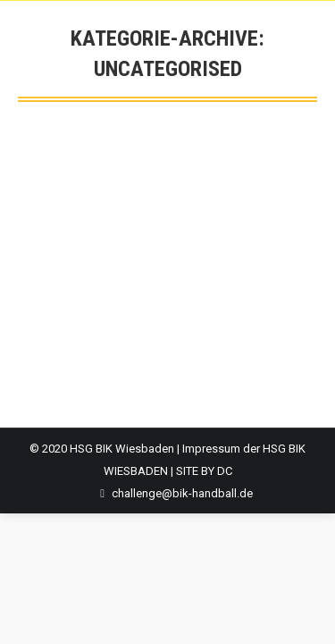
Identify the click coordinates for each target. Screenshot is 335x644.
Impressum (211, 449)
